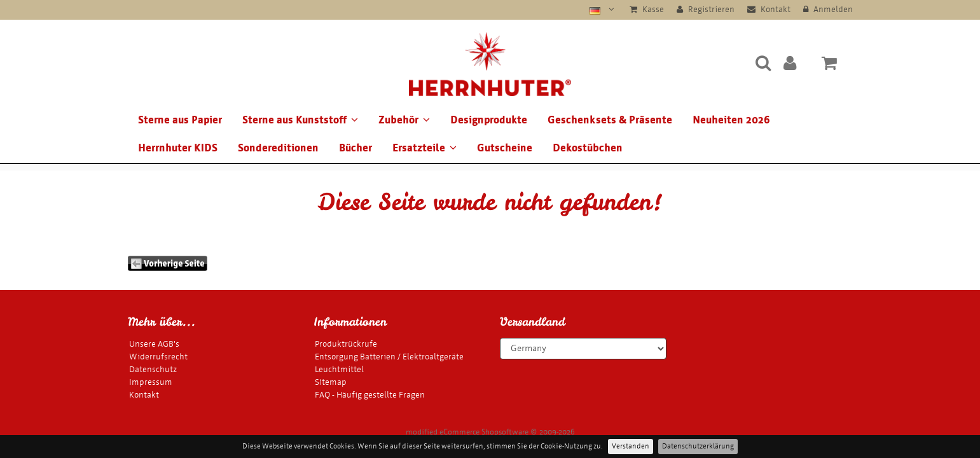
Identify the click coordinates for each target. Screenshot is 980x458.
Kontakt (769, 9)
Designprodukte (489, 120)
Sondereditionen (278, 148)
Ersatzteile (424, 148)
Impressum (151, 382)
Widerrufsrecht (158, 357)
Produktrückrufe (346, 344)
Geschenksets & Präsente (610, 120)
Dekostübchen (588, 148)
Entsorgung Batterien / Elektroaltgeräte (389, 357)
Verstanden (631, 446)
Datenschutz (153, 369)
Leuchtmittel (339, 369)
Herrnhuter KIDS (178, 148)
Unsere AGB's (154, 344)
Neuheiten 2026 (731, 120)
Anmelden (828, 9)
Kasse (647, 9)
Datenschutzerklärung (698, 446)
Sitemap (331, 382)
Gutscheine (505, 148)
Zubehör (404, 120)
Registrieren (706, 9)
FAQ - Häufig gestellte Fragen (370, 395)
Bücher (355, 148)
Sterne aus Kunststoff (300, 120)
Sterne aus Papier (180, 120)
